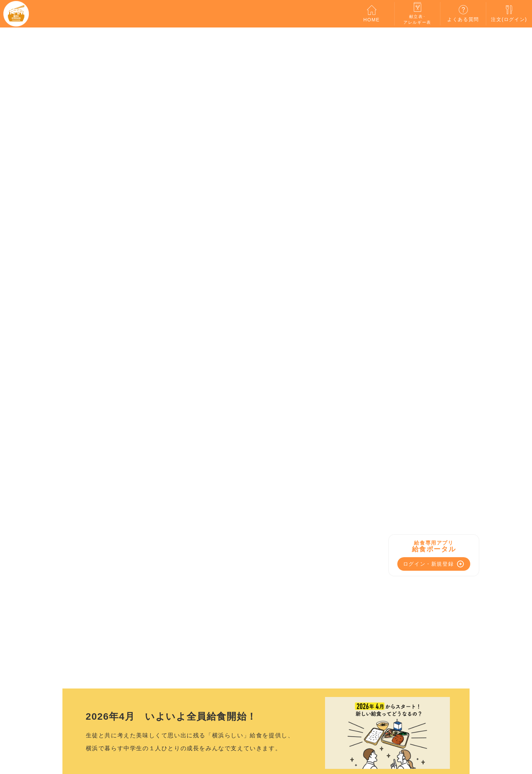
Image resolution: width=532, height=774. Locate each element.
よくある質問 (463, 13)
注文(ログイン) (509, 13)
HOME (372, 14)
